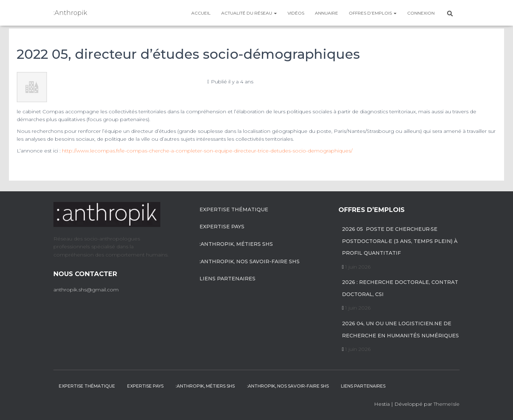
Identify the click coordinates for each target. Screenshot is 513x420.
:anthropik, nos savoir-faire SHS (250, 261)
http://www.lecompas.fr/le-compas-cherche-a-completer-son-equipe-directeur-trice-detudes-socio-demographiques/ (207, 151)
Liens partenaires (227, 279)
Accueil (201, 13)
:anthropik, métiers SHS (236, 244)
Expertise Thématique (234, 209)
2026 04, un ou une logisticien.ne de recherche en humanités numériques (400, 330)
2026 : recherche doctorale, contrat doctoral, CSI (400, 288)
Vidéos (296, 13)
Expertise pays (222, 227)
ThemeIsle (447, 404)
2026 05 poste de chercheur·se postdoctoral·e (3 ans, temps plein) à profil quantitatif (400, 241)
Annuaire (327, 13)
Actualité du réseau (249, 13)
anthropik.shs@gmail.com (86, 290)
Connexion (421, 13)
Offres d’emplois (373, 13)
